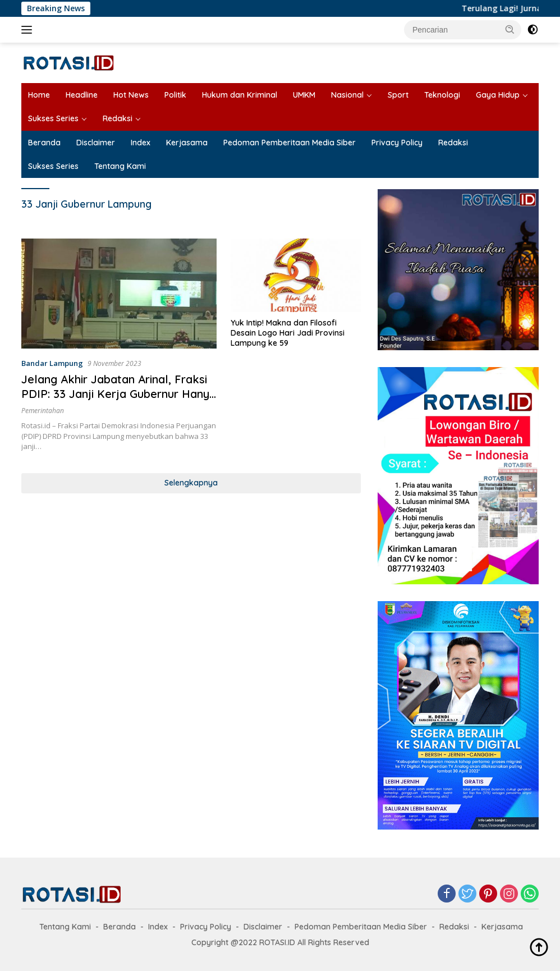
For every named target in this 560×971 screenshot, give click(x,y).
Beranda (44, 143)
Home (39, 95)
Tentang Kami (120, 166)
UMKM (304, 95)
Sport (398, 95)
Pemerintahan (43, 411)
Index (141, 143)
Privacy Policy (397, 143)
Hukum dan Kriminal (240, 95)
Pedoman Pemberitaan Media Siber (290, 143)
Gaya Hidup (498, 95)
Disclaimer (96, 143)
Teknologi (442, 95)
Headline (82, 95)
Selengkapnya (191, 483)
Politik (175, 95)
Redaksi (118, 118)
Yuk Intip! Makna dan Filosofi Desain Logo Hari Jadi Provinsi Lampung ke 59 (288, 333)
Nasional (347, 95)
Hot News (131, 95)
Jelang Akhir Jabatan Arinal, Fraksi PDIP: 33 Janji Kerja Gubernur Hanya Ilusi (119, 394)
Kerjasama (187, 143)
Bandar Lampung (52, 363)
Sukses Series (53, 118)
